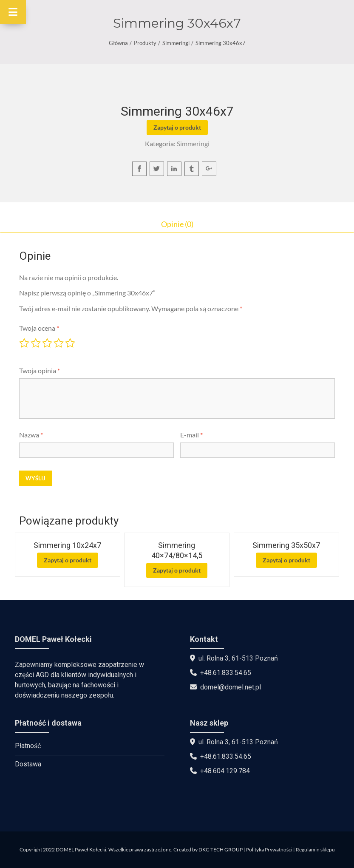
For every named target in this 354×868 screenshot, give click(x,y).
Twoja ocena (39, 328)
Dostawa (28, 764)
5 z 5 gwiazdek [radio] (70, 343)
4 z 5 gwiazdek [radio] (59, 343)
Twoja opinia (40, 370)
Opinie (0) (177, 224)
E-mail (191, 435)
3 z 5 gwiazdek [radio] (47, 343)
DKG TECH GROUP (221, 850)
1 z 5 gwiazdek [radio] (24, 343)
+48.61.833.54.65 (226, 673)
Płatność (28, 746)
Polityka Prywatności (269, 850)
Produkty (145, 43)
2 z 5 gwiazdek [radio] (36, 343)
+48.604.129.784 (225, 771)
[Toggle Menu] (13, 12)
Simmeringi (176, 43)
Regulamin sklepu (315, 850)
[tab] (177, 224)
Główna (118, 43)
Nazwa (31, 435)
